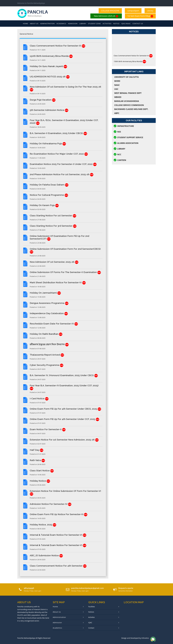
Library (150, 11)
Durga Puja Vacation (43, 100)
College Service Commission (129, 105)
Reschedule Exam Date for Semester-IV (54, 324)
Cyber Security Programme (47, 365)
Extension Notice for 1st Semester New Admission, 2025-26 (64, 440)
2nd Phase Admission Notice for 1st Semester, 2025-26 (62, 174)
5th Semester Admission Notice (49, 110)
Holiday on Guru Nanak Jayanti (48, 66)
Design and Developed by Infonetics (135, 638)
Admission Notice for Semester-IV (51, 504)
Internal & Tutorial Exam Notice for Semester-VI (58, 535)
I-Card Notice (39, 398)
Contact (91, 628)
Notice (116, 24)
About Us (34, 24)
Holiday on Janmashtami (45, 293)
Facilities (92, 607)
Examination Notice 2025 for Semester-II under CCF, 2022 (63, 164)
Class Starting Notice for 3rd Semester (53, 226)
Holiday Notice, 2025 (43, 525)
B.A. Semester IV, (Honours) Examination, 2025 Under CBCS (64, 375)
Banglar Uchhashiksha (127, 101)
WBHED (118, 97)
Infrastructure (126, 126)
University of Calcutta (126, 77)
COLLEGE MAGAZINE (110, 11)
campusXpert (133, 11)
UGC (116, 89)
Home (26, 24)
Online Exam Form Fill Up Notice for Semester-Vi (59, 514)
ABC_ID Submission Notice (46, 555)
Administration (47, 24)
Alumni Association (128, 143)
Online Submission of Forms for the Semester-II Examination (65, 272)
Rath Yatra (37, 460)
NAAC (117, 85)
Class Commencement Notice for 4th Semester (58, 566)
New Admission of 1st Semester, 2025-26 (54, 262)
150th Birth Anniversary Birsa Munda (51, 56)
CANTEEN (122, 160)
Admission (73, 24)
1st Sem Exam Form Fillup (140, 16)
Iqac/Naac (126, 24)
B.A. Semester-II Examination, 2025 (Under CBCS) (58, 133)
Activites (92, 617)
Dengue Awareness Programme (49, 303)
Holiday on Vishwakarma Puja (48, 143)
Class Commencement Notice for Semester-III (57, 46)
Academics (61, 24)
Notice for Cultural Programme (49, 195)
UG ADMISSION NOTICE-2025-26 (50, 77)
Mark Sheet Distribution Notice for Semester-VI (58, 282)
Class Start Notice (42, 470)
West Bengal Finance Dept (128, 93)
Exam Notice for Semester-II (48, 429)
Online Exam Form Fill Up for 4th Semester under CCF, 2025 (64, 419)
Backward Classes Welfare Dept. (131, 109)
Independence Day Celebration (49, 313)
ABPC (117, 113)
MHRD (117, 81)
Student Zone (94, 24)
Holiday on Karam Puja (44, 205)
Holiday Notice (40, 481)
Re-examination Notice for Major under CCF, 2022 (59, 154)
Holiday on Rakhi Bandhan (46, 334)
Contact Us (138, 24)
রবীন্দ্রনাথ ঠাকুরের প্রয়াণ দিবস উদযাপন (49, 344)
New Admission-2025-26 (106, 16)
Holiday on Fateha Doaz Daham (49, 185)
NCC (119, 154)
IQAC (90, 623)
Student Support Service (130, 137)
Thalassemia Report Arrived (47, 355)
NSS (119, 132)
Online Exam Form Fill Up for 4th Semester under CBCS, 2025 (65, 409)
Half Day (37, 450)
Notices (91, 612)
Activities (107, 24)
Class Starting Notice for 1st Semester (53, 215)
